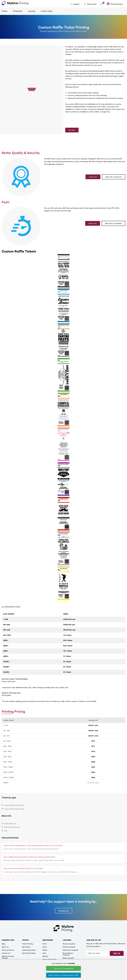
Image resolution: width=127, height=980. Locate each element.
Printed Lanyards (69, 947)
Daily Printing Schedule (12, 827)
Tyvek (44, 947)
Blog (3, 944)
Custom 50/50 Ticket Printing (14, 809)
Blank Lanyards (68, 958)
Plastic (45, 950)
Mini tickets (26, 947)
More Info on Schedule (113, 223)
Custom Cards (47, 11)
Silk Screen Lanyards (70, 950)
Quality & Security (10, 823)
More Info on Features (114, 177)
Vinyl (44, 953)
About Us (5, 947)
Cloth (44, 944)
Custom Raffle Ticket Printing (14, 805)
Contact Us (64, 911)
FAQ (5, 831)
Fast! (6, 202)
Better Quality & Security (21, 153)
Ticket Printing (27, 944)
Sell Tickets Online (29, 953)
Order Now (93, 177)
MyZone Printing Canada (8, 957)
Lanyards (32, 11)
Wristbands (18, 11)
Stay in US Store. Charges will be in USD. (63, 975)
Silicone (45, 956)
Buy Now (72, 130)
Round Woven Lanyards (68, 954)
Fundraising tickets (29, 950)
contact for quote (93, 783)
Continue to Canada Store (64, 968)
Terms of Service (8, 950)
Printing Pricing (13, 711)
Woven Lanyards (69, 944)
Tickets (5, 11)
